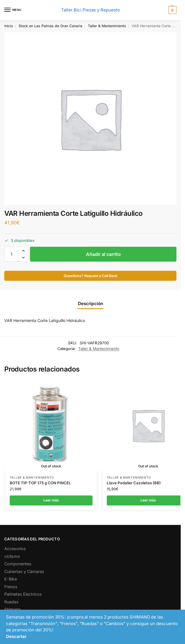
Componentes (18, 564)
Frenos (11, 587)
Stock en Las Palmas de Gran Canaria (50, 26)
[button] (172, 10)
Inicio (9, 26)
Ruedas (11, 602)
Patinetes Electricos (23, 594)
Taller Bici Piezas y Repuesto (91, 10)
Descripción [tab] (91, 304)
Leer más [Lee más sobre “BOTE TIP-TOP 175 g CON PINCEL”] (51, 500)
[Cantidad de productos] (11, 254)
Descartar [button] (16, 636)
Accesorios (15, 549)
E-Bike (11, 579)
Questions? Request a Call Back (91, 276)
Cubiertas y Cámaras (24, 571)
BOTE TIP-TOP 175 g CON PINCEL (40, 483)
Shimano (13, 609)
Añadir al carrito (103, 254)
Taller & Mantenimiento (107, 26)
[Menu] (13, 10)
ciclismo (12, 556)
